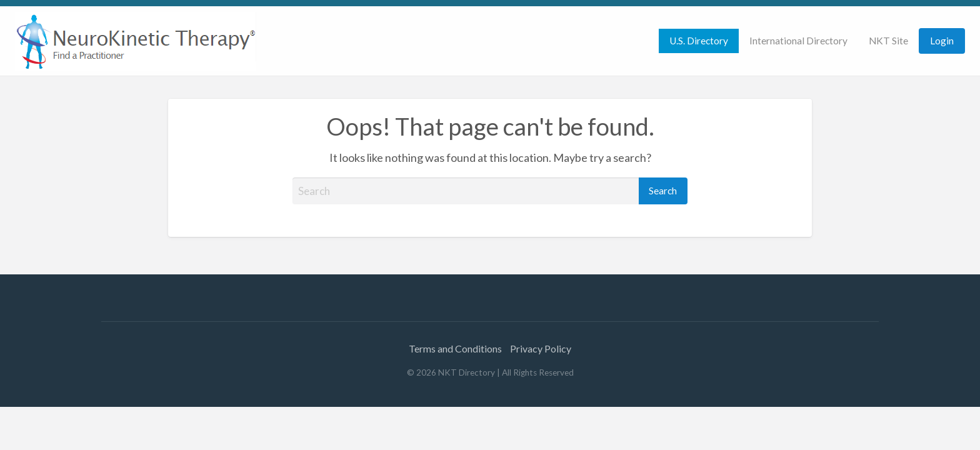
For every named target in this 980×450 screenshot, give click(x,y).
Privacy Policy (541, 348)
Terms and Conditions (455, 348)
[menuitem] (699, 41)
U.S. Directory (699, 41)
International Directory (798, 41)
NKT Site (888, 41)
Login (942, 41)
